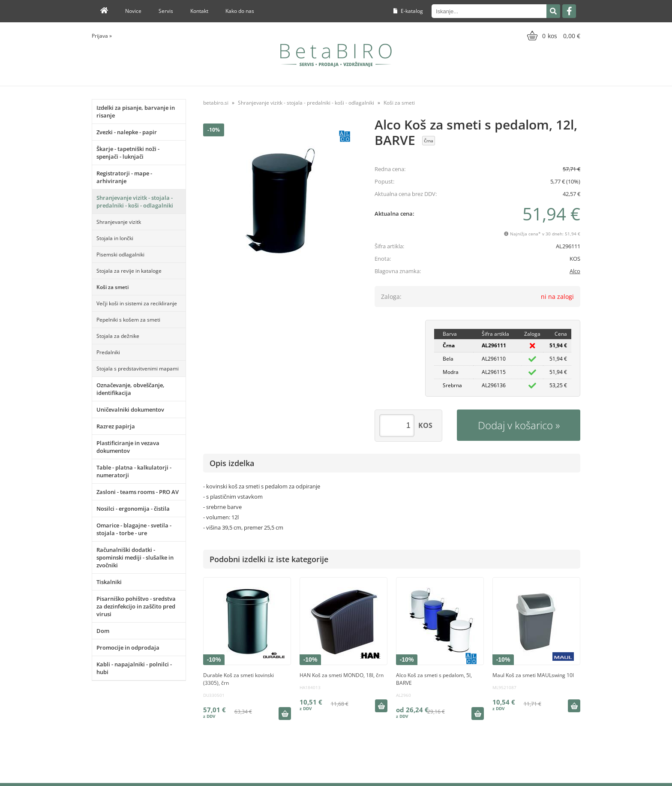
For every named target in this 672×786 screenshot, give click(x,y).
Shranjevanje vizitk (119, 222)
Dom (103, 631)
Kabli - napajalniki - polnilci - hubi (134, 668)
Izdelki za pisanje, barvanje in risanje (136, 111)
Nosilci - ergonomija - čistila (133, 509)
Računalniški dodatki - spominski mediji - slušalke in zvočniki (135, 557)
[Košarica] (553, 36)
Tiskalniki (109, 582)
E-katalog (408, 11)
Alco (575, 271)
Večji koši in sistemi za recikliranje (137, 303)
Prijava (102, 36)
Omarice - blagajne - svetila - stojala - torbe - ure (134, 529)
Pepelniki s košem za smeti (128, 320)
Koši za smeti (112, 287)
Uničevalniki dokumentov (130, 410)
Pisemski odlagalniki (120, 254)
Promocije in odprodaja (128, 647)
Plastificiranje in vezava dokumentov (128, 447)
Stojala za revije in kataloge (129, 271)
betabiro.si (216, 103)
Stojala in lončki (115, 238)
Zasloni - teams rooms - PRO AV (138, 492)
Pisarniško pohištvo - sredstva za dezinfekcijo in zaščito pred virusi (136, 606)
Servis (166, 11)
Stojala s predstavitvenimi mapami (138, 369)
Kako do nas (240, 11)
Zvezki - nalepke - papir (127, 132)
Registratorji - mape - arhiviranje (124, 177)
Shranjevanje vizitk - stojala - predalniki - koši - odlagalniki (135, 202)
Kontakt (199, 11)
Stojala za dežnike (118, 336)
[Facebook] (569, 11)
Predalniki (108, 352)
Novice (133, 11)
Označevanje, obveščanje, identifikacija (130, 389)
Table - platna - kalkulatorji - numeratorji (134, 471)
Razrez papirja (116, 426)
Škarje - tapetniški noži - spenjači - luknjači (128, 153)
